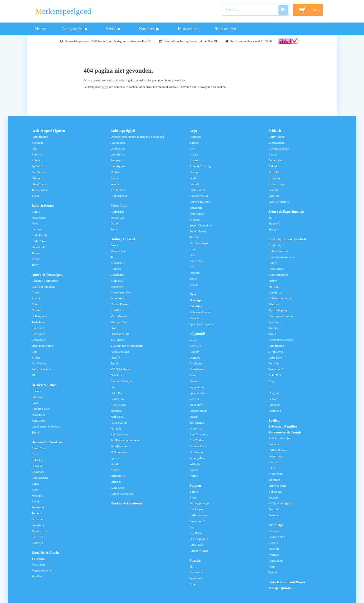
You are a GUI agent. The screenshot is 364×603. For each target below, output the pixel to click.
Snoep (114, 229)
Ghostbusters (198, 369)
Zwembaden (118, 190)
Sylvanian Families (283, 426)
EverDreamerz (199, 434)
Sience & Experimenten (286, 212)
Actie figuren (40, 137)
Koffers (273, 543)
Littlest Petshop (278, 450)
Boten (35, 304)
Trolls (272, 334)
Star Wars (38, 172)
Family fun (196, 363)
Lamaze (36, 229)
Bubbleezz (275, 491)
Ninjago (195, 219)
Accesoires (196, 572)
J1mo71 (115, 357)
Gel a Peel (117, 393)
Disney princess (200, 503)
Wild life (274, 196)
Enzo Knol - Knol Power (287, 582)
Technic (195, 237)
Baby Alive (197, 545)
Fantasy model (120, 351)
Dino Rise (196, 428)
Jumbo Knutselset (122, 493)
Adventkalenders (279, 148)
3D (192, 566)
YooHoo (37, 576)
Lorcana (274, 444)
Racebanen (38, 328)
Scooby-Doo (198, 458)
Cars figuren (276, 346)
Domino (37, 466)
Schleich (275, 131)
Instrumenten (277, 537)
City (192, 148)
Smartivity (38, 525)
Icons (193, 249)
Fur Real (274, 286)
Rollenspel (117, 212)
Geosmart (38, 472)
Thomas (273, 328)
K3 (270, 387)
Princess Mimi (120, 334)
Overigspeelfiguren (280, 316)
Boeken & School (44, 385)
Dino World (118, 298)
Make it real (118, 251)
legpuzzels (196, 578)
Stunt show (197, 405)
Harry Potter (197, 190)
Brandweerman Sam (281, 257)
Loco (35, 403)
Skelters (116, 172)
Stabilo (115, 464)
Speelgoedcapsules (202, 324)
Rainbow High (199, 551)
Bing (271, 381)
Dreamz (195, 273)
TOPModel (118, 340)
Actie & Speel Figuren (48, 131)
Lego (193, 131)
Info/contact (188, 29)
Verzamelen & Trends (285, 432)
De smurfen (276, 160)
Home (41, 29)
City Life (195, 346)
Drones (36, 310)
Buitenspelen (119, 196)
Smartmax (38, 507)
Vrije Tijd (276, 525)
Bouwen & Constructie (49, 442)
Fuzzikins (275, 509)
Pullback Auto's (41, 369)
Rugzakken (275, 560)
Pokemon (274, 515)
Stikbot (36, 178)
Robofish (37, 154)
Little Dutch (39, 235)
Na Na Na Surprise (280, 503)
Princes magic (198, 411)
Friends (194, 184)
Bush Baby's (276, 269)
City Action (197, 440)
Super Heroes (198, 231)
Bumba (273, 263)
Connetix (37, 543)
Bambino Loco (41, 409)
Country (195, 351)
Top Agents (197, 422)
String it (116, 482)
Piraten (194, 381)
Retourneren (225, 29)
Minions (274, 304)
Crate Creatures (278, 275)
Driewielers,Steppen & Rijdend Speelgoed (137, 137)
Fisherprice (39, 217)
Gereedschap (40, 478)
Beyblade (37, 143)
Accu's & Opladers (43, 286)
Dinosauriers (276, 143)
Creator (194, 160)
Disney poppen (199, 539)
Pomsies (274, 363)
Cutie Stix (117, 281)
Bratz (193, 497)
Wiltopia (195, 464)
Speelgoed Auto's (42, 346)
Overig (115, 328)
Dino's (272, 399)
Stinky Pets (39, 184)
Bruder (36, 357)
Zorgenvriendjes (42, 570)
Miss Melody (119, 316)
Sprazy (115, 458)
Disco (114, 223)
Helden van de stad (280, 298)
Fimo (114, 387)
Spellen (274, 420)
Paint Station (119, 422)
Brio (34, 454)
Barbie (194, 491)
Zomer (115, 178)
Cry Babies (197, 533)
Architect (196, 137)
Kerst (193, 375)
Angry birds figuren (281, 340)
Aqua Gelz (117, 488)
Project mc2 (197, 521)
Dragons (195, 357)
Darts (272, 566)
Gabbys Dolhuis (200, 202)
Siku (34, 375)
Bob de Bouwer (278, 251)
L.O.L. (273, 468)
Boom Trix (38, 448)
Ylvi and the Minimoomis (127, 346)
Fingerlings (276, 456)
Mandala (116, 411)
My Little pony (278, 310)
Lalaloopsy (197, 509)
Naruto (194, 476)
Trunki (273, 572)
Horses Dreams (120, 304)
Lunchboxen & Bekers (46, 426)
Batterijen (196, 306)
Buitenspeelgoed (123, 131)
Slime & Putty (277, 486)
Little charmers (199, 515)
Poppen (195, 486)
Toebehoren (39, 322)
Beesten (36, 298)
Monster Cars (119, 322)
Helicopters (39, 316)
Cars (34, 351)
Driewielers (118, 148)
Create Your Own (122, 292)
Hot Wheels (39, 363)
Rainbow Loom (120, 434)
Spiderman (38, 166)
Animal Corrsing (200, 166)
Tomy (35, 265)
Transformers (40, 190)
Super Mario (197, 261)
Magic (194, 417)
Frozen (273, 281)
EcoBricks (38, 537)
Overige (196, 300)
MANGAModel (121, 369)
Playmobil (197, 334)
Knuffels (116, 310)
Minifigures (197, 213)
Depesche (117, 286)
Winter (115, 184)
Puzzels (195, 560)
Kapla (35, 484)
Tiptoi (35, 432)
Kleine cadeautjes (279, 438)
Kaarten (273, 462)
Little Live (275, 357)
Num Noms (276, 474)
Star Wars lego (199, 243)
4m (113, 257)
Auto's (36, 292)
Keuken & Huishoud (126, 503)
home (105, 87)
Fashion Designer (122, 381)
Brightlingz (276, 245)
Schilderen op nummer (125, 440)
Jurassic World (199, 196)
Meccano (37, 495)
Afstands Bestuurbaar (45, 281)
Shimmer (274, 480)
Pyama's (274, 555)
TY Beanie (38, 559)
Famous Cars (198, 446)
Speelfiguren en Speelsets (287, 239)
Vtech (35, 259)
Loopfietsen (118, 154)
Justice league (277, 184)
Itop (34, 148)
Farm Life (275, 172)
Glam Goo (117, 399)
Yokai (35, 196)
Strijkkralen (118, 476)
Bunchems (117, 275)
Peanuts (273, 190)
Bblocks (37, 460)
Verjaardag (117, 217)
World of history (279, 202)
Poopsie (273, 497)
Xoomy (115, 470)
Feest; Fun (119, 206)
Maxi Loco (38, 415)
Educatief (38, 397)
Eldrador (274, 166)
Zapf (193, 527)
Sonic (193, 279)
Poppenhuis (197, 387)
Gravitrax (38, 519)
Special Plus (197, 393)
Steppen (116, 160)
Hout (35, 223)
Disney (194, 172)
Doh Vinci (117, 375)
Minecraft (196, 208)
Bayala (273, 154)
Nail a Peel (117, 417)
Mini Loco (38, 420)
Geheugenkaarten (201, 312)
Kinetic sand (118, 405)
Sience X (274, 223)
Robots (36, 160)
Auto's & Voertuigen (47, 275)
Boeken (36, 391)
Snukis (115, 363)
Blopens (116, 269)
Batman (195, 143)
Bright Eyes (276, 351)
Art (192, 267)
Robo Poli (275, 375)
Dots (193, 255)
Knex (35, 489)
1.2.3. (193, 340)
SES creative (119, 452)
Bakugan (274, 405)
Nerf (193, 294)
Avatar (194, 284)
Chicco (36, 212)
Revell (36, 501)
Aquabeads (118, 263)
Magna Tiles (39, 531)
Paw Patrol (275, 322)
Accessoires (118, 143)
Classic (194, 154)
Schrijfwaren (119, 446)
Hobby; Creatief (123, 239)
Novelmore (197, 452)
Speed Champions (201, 225)
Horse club (275, 178)
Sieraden (195, 318)
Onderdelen (39, 340)
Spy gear (274, 229)
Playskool (38, 247)
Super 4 (195, 399)
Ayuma (194, 470)
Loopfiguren (118, 166)
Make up (274, 549)
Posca (114, 245)
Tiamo (36, 253)
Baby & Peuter (43, 206)
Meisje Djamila (280, 588)
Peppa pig (275, 411)
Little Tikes (39, 241)
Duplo (194, 178)
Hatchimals (276, 292)
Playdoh (116, 428)
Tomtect (37, 513)
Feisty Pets (38, 564)
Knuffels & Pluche (45, 553)
